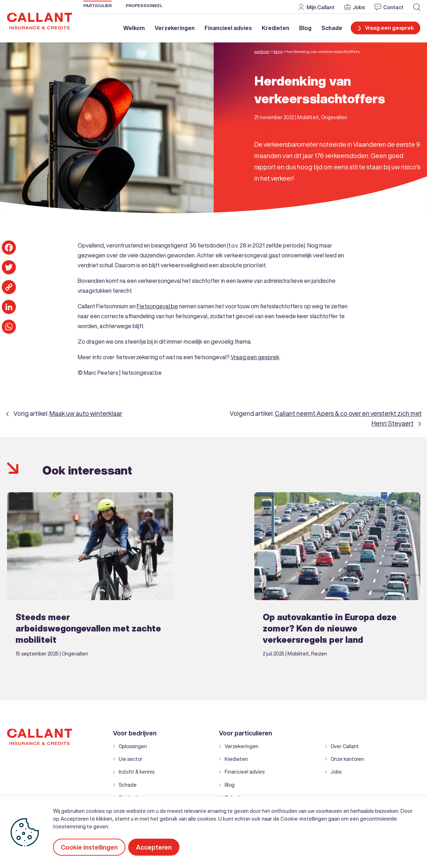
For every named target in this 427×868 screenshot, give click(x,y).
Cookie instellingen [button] (89, 847)
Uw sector (131, 759)
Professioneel (144, 5)
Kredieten (275, 28)
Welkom (134, 28)
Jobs (359, 7)
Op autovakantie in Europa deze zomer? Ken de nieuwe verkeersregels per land (330, 628)
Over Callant (345, 746)
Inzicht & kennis (137, 772)
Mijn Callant (321, 7)
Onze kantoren (347, 759)
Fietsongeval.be (157, 306)
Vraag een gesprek (255, 357)
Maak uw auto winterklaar (86, 413)
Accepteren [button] (155, 847)
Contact (393, 7)
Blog (305, 28)
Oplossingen (133, 746)
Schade (332, 28)
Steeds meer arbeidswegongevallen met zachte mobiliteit (88, 628)
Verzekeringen (175, 28)
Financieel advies (228, 28)
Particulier (97, 5)
